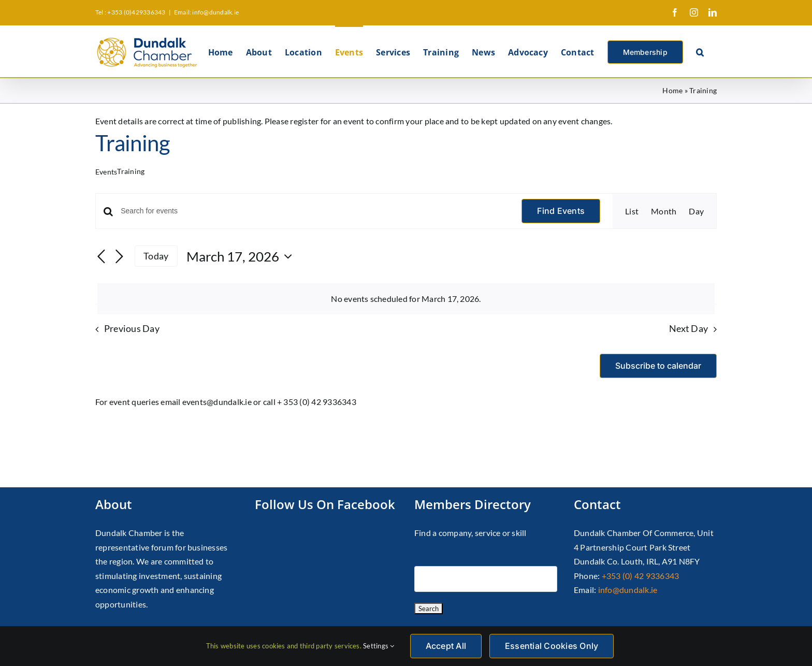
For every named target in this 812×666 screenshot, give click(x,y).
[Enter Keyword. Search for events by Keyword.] (315, 211)
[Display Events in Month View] (664, 211)
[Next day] (119, 257)
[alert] (406, 299)
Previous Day (132, 329)
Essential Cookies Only (552, 646)
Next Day (688, 329)
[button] (700, 51)
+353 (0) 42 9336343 (641, 576)
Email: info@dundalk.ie (206, 12)
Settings (379, 646)
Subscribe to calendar (658, 366)
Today (156, 256)
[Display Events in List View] (632, 211)
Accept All (446, 646)
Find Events (561, 211)
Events (106, 172)
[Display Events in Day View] (696, 211)
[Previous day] (102, 257)
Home (672, 90)
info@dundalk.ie (628, 590)
